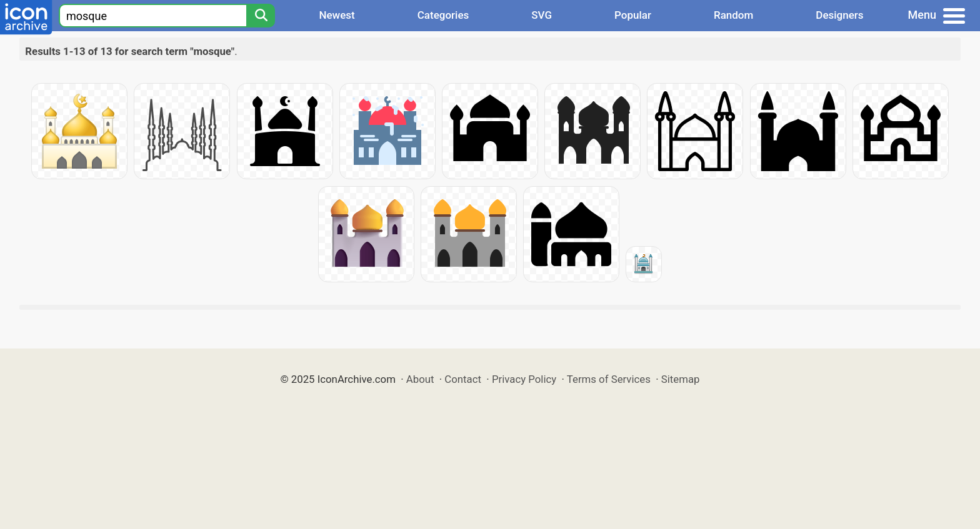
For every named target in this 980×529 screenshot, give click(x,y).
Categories (443, 15)
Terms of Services (609, 379)
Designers (839, 15)
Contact (463, 379)
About (420, 379)
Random (733, 15)
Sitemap (681, 379)
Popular (633, 15)
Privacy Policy (524, 379)
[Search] (261, 16)
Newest (337, 15)
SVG (542, 15)
